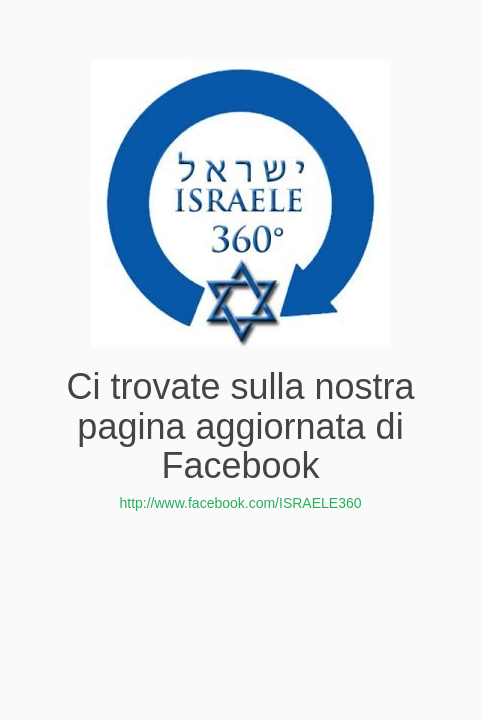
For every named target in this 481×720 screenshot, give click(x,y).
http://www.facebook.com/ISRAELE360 (240, 503)
